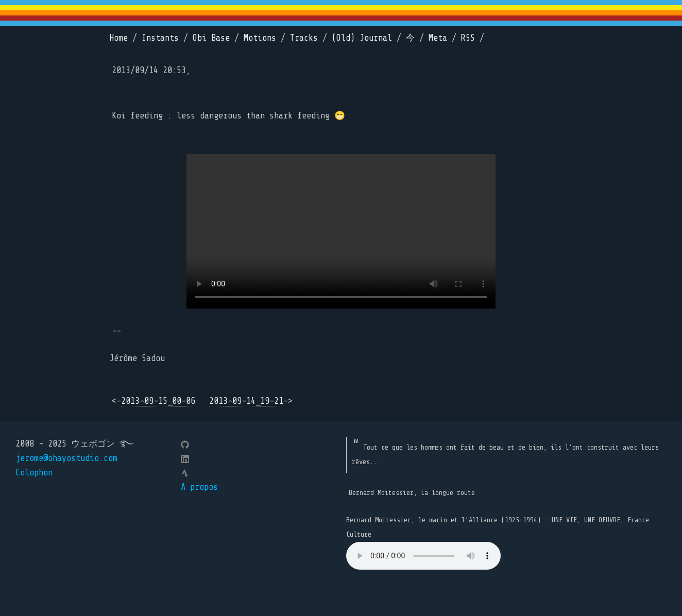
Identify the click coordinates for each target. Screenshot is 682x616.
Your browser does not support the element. (423, 556)
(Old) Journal (362, 38)
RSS (468, 38)
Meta (438, 38)
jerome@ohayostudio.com (66, 458)
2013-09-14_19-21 (246, 401)
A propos (199, 487)
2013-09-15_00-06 (158, 401)
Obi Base (211, 38)
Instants (160, 38)
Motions (260, 38)
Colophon (34, 473)
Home (118, 38)
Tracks (304, 38)
